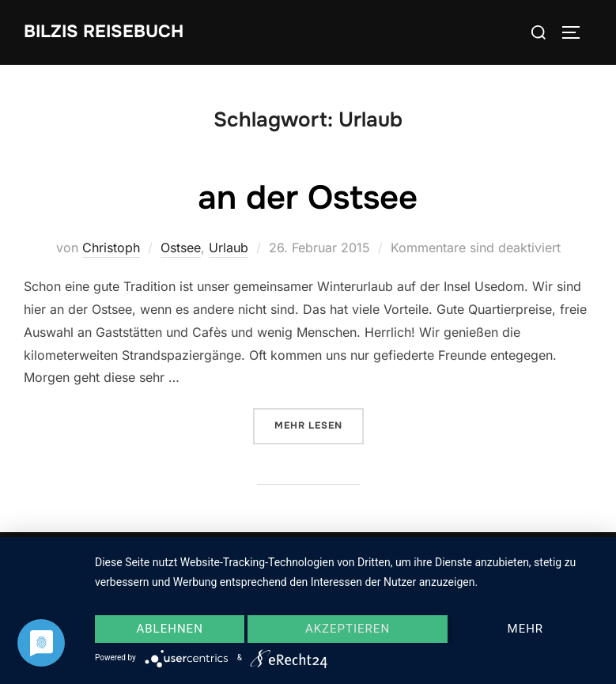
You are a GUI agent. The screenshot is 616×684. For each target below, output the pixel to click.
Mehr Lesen (319, 424)
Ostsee (181, 248)
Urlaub (229, 248)
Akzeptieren (348, 629)
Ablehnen (169, 629)
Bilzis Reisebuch (104, 32)
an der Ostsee (308, 198)
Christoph (111, 248)
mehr (526, 629)
